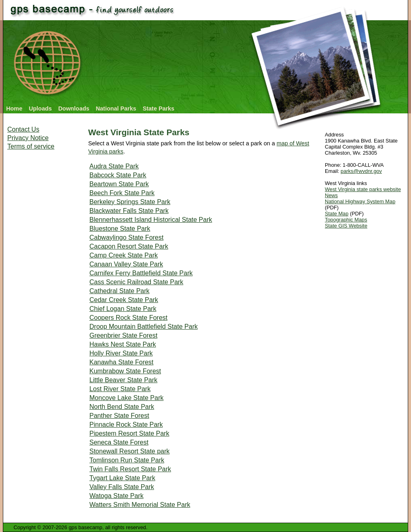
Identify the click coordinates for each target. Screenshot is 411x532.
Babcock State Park (118, 175)
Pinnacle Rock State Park (126, 425)
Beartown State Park (119, 184)
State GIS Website (346, 226)
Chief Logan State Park (123, 309)
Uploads (40, 109)
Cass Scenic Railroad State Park (136, 282)
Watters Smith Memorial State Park (140, 505)
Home (14, 109)
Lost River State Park (120, 389)
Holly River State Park (121, 353)
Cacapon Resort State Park (129, 246)
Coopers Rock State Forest (128, 318)
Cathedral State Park (120, 291)
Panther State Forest (119, 416)
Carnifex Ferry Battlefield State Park (141, 273)
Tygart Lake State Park (122, 478)
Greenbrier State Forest (123, 335)
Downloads (74, 109)
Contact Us (23, 129)
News (331, 195)
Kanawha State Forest (121, 362)
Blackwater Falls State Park (129, 211)
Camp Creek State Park (124, 255)
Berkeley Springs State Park (130, 202)
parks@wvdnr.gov (361, 171)
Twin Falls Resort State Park (130, 469)
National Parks (116, 109)
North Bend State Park (122, 407)
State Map (337, 214)
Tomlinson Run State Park (127, 460)
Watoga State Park (117, 496)
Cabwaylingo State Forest (126, 237)
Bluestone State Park (120, 229)
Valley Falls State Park (122, 487)
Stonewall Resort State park (129, 451)
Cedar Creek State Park (124, 300)
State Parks (159, 109)
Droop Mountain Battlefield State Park (144, 327)
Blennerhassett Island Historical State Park (151, 220)
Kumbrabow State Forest (125, 371)
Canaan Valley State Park (126, 264)
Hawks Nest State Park (123, 344)
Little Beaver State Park (123, 380)
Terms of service (31, 146)
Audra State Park (114, 166)
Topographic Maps (346, 220)
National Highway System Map (360, 201)
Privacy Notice (28, 138)
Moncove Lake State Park (126, 398)
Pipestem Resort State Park (129, 433)
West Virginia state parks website (363, 189)
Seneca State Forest (119, 442)
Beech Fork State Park (122, 193)
